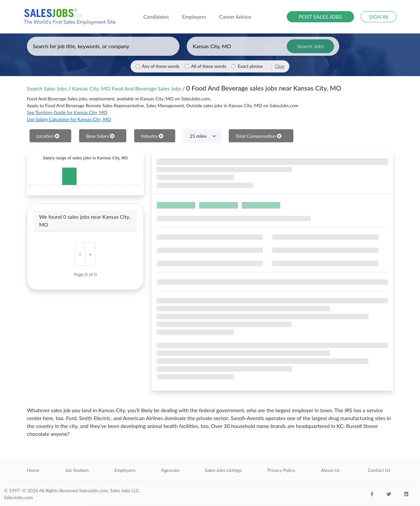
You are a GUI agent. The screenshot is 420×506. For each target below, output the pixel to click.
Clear (280, 66)
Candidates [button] (156, 17)
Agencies (170, 470)
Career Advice (235, 17)
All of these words (209, 66)
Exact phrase (250, 66)
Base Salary (100, 136)
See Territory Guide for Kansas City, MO (67, 112)
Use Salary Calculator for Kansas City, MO (69, 119)
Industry (152, 136)
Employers (125, 470)
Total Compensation (259, 136)
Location (48, 136)
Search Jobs (310, 46)
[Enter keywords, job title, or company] (103, 46)
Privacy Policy (281, 470)
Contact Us (379, 470)
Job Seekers (77, 470)
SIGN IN (379, 17)
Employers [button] (194, 17)
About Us (330, 470)
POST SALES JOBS (321, 17)
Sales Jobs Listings (223, 470)
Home (33, 470)
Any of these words (161, 66)
